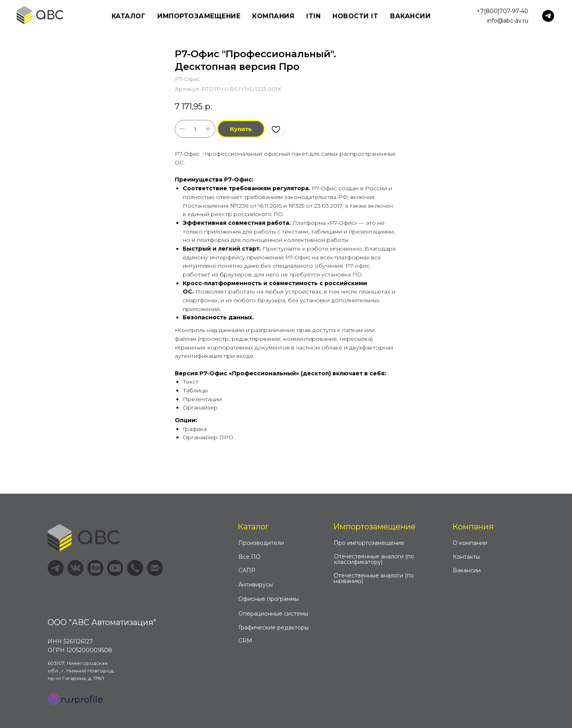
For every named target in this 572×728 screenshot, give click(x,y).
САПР (247, 570)
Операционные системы (273, 614)
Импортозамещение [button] (199, 16)
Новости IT (355, 16)
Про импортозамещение (369, 543)
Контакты (466, 557)
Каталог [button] (129, 16)
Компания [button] (273, 16)
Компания (473, 527)
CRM (245, 641)
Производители (261, 543)
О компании (470, 543)
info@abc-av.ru (508, 21)
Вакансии (410, 16)
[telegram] (548, 16)
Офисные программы (269, 599)
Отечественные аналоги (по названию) (374, 578)
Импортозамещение (374, 527)
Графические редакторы (273, 628)
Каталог (253, 527)
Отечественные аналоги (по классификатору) (374, 559)
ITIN (313, 16)
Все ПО (249, 557)
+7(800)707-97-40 (502, 11)
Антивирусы (256, 585)
